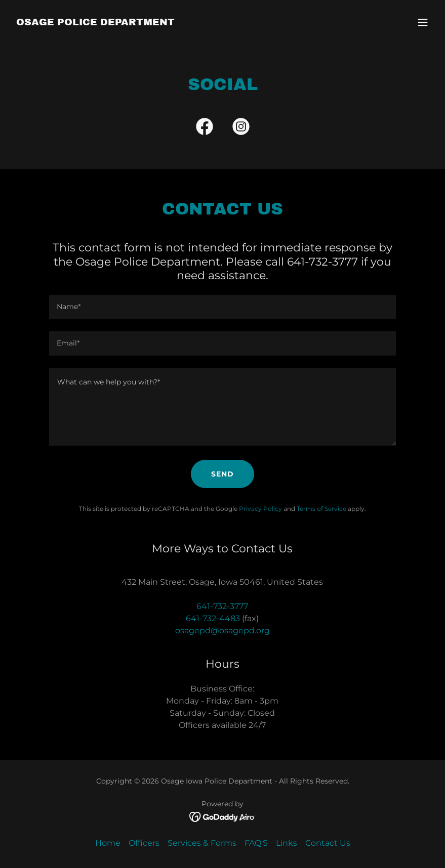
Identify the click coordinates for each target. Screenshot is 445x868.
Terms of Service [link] (321, 509)
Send (222, 474)
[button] (423, 22)
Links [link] (287, 843)
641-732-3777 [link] (222, 606)
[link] (95, 23)
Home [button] (108, 843)
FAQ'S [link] (256, 843)
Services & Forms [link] (202, 843)
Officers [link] (144, 843)
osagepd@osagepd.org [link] (222, 631)
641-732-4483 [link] (213, 618)
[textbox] (222, 307)
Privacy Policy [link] (260, 509)
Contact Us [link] (328, 843)
